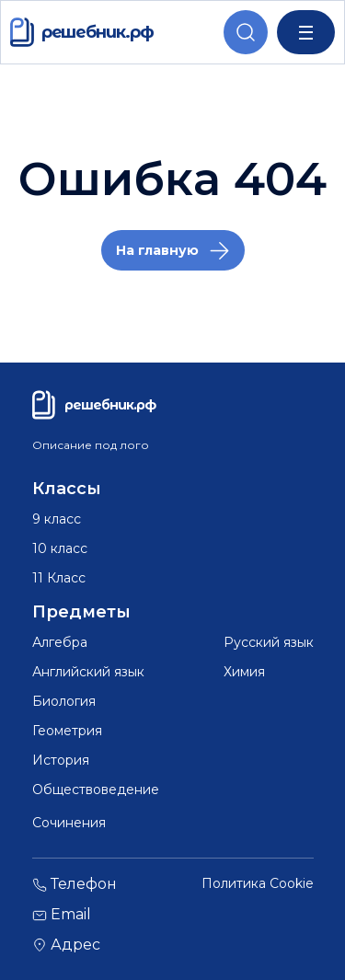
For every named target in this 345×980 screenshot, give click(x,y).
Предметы (81, 612)
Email (62, 915)
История (61, 760)
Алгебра (60, 642)
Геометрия (67, 731)
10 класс (60, 548)
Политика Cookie (258, 884)
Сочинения (69, 823)
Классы (67, 489)
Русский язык (269, 642)
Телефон (75, 885)
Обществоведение (96, 790)
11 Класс (59, 578)
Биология (64, 701)
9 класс (57, 519)
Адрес (66, 945)
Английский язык (88, 672)
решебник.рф (82, 32)
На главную (157, 250)
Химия (244, 672)
